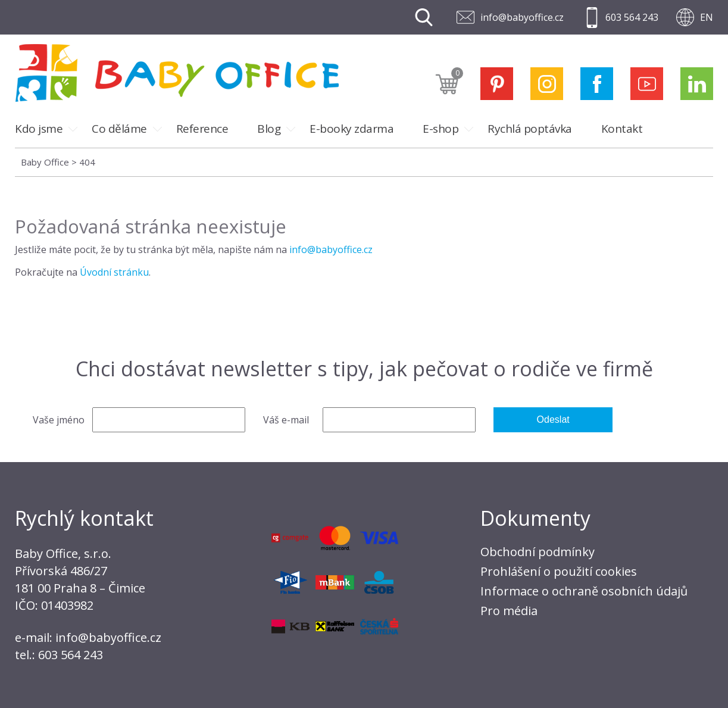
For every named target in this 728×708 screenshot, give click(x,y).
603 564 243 (632, 17)
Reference (202, 129)
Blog (269, 129)
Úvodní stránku (114, 272)
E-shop (440, 129)
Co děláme (119, 129)
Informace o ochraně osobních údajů (584, 591)
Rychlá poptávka (530, 129)
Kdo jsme (39, 129)
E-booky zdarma (351, 129)
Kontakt (622, 129)
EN (707, 17)
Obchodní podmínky (538, 552)
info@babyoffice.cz (522, 17)
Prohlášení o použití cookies (559, 571)
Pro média (509, 611)
